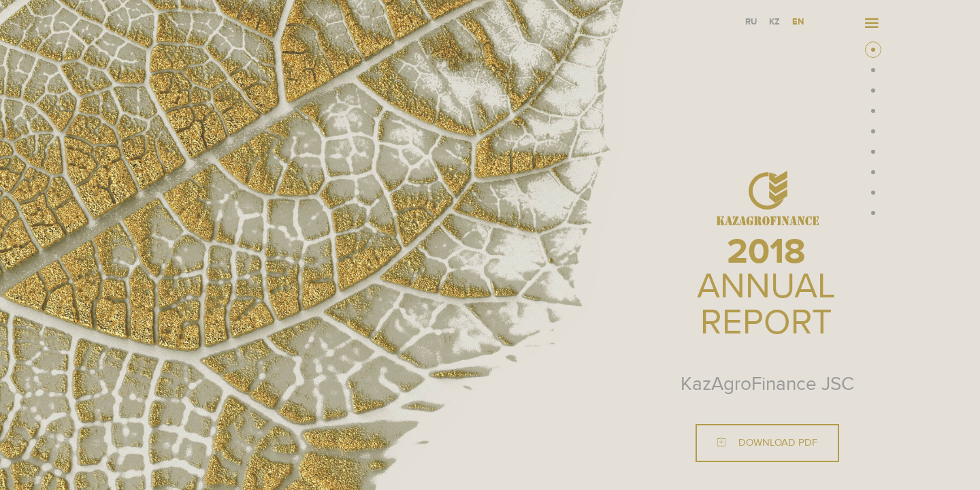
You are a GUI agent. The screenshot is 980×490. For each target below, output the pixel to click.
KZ (774, 22)
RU (751, 22)
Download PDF (767, 443)
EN (798, 22)
